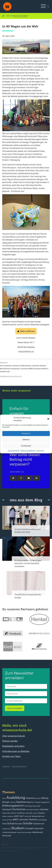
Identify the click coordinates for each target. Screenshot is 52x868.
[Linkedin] (37, 478)
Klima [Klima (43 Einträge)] (9, 813)
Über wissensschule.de (14, 736)
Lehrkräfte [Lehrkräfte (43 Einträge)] (29, 813)
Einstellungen (26, 446)
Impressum (40, 451)
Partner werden (10, 741)
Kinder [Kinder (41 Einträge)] (4, 813)
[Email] (29, 478)
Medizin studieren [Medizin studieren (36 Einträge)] (8, 816)
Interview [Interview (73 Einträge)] (44, 809)
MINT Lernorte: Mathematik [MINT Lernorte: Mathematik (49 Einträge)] (30, 816)
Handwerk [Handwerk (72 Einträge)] (7, 809)
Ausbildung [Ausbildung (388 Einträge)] (16, 797)
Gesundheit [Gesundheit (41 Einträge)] (36, 806)
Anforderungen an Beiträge (16, 751)
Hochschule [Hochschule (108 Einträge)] (19, 809)
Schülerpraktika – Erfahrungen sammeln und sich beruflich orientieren (28, 563)
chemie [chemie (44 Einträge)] (13, 802)
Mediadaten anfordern (13, 746)
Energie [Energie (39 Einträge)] (38, 802)
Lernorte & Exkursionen (22, 366)
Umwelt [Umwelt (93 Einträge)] (29, 828)
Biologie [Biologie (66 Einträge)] (6, 802)
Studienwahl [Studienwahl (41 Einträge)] (7, 829)
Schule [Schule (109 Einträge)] (11, 823)
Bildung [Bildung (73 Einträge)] (45, 798)
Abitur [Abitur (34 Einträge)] (4, 798)
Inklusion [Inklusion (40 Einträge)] (36, 810)
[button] (48, 419)
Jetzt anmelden (15, 708)
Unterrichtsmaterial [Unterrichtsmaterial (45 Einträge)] (9, 832)
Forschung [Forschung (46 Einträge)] (28, 806)
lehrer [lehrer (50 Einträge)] (14, 813)
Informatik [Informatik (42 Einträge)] (29, 810)
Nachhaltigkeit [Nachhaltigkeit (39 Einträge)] (42, 820)
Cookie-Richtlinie (14, 451)
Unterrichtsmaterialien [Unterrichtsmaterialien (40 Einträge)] (24, 832)
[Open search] (48, 7)
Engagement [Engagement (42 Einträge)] (45, 802)
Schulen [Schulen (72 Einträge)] (19, 824)
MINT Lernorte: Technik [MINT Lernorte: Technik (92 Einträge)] (25, 820)
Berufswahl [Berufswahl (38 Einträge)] (37, 798)
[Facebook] (21, 478)
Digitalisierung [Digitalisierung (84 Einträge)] (23, 802)
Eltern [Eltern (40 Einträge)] (32, 802)
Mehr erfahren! (27, 331)
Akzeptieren (26, 433)
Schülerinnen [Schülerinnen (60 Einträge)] (39, 824)
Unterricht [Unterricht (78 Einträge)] (39, 828)
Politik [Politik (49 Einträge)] (4, 824)
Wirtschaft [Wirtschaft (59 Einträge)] (7, 836)
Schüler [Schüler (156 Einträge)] (28, 823)
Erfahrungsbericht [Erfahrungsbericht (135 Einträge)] (13, 806)
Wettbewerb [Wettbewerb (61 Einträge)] (38, 832)
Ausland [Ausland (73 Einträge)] (29, 798)
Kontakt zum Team (11, 756)
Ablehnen (26, 440)
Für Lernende (6, 366)
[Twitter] (13, 478)
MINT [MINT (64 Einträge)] (17, 816)
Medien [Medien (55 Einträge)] (42, 813)
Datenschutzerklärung (28, 451)
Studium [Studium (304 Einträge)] (18, 828)
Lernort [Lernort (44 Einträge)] (35, 813)
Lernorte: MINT (27, 369)
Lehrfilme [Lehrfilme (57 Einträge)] (21, 813)
